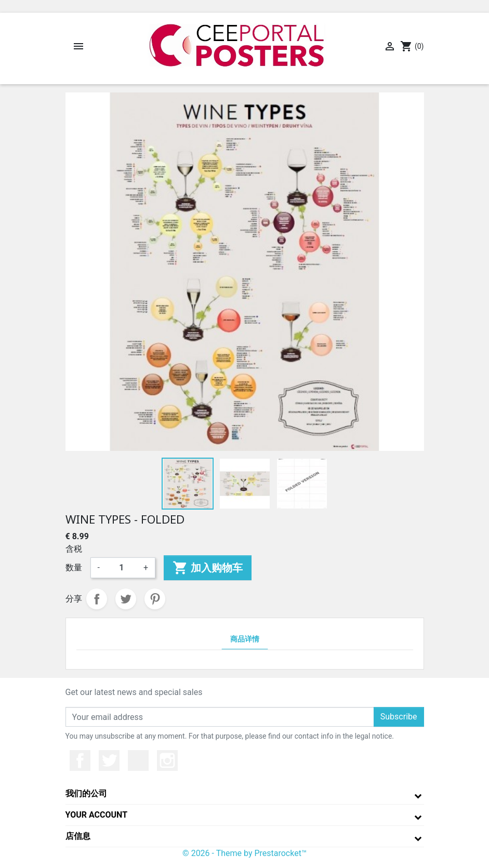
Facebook (80, 760)
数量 (74, 567)
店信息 (78, 836)
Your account (97, 815)
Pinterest (155, 599)
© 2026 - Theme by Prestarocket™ (244, 853)
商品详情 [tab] (245, 639)
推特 (109, 760)
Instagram (167, 760)
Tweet (126, 599)
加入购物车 (208, 568)
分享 (97, 599)
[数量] (122, 568)
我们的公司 (86, 793)
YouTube (138, 760)
